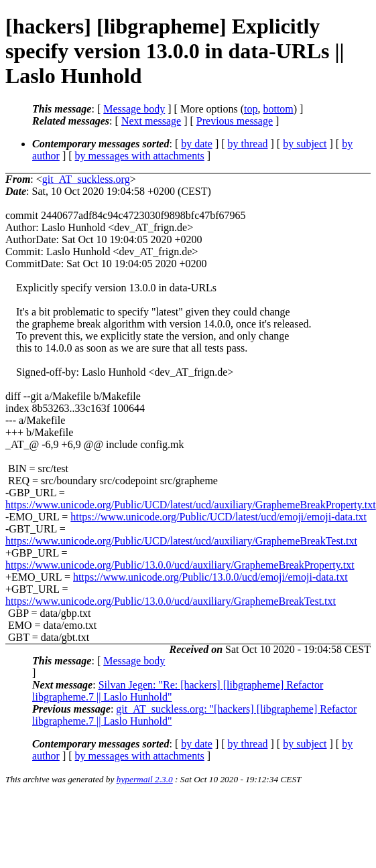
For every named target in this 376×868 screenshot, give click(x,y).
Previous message (235, 121)
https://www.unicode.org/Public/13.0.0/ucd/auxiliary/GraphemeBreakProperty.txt (180, 565)
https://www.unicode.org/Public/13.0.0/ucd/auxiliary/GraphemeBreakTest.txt (171, 601)
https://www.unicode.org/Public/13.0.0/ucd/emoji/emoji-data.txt (210, 577)
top (251, 109)
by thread (248, 144)
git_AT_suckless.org (86, 179)
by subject (305, 144)
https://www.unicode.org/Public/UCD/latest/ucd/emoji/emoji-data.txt (218, 517)
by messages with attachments (140, 156)
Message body (134, 109)
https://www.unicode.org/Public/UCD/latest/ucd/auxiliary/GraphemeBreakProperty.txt (191, 505)
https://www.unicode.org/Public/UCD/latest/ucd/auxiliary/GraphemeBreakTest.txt (181, 541)
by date (197, 144)
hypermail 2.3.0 (145, 779)
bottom (278, 109)
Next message (151, 121)
